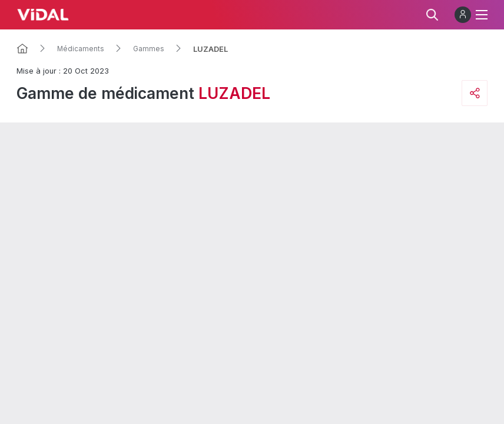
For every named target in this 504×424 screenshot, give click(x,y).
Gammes (149, 49)
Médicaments (81, 49)
